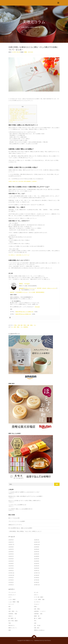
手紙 (10, 623)
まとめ (11, 122)
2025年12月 (37, 542)
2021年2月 (11, 568)
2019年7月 (11, 578)
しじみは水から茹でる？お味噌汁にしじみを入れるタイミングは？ (24, 492)
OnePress (37, 640)
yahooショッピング (52, 288)
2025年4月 (37, 552)
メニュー (58, 3)
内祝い (16, 325)
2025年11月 (11, 544)
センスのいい (37, 602)
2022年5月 (37, 563)
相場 (10, 630)
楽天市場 (39, 288)
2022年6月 (11, 563)
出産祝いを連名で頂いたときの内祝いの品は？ (19, 112)
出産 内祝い (23, 325)
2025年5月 (11, 552)
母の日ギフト (12, 625)
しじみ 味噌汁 (12, 599)
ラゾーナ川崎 (32, 292)
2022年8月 (37, 561)
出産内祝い (26, 327)
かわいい (36, 595)
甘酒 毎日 (37, 628)
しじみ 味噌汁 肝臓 (14, 602)
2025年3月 (11, 554)
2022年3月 (11, 566)
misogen (21, 288)
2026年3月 (11, 540)
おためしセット (12, 595)
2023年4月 (37, 559)
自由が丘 (12, 292)
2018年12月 (37, 585)
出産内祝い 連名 (38, 614)
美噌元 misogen (29, 52)
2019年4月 (37, 580)
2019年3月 (11, 582)
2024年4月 (11, 559)
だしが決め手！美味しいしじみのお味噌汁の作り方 (20, 509)
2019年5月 (11, 580)
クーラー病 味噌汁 (39, 597)
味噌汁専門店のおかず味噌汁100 (23, 314)
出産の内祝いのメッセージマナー (16, 120)
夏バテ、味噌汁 (38, 618)
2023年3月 (11, 561)
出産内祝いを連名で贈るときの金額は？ (18, 111)
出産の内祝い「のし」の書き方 (18, 117)
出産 (19, 325)
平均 (35, 621)
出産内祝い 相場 (13, 614)
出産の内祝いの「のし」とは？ (18, 115)
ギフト (10, 597)
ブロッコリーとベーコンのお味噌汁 (17, 521)
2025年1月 (11, 556)
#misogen (37, 307)
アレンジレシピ (12, 592)
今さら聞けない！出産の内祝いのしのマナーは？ (19, 255)
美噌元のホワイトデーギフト (15, 525)
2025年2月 (37, 554)
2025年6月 (37, 549)
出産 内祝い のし (32, 325)
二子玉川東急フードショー (21, 292)
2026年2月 (37, 540)
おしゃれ (36, 592)
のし (12, 327)
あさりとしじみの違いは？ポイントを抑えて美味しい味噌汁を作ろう (25, 500)
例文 (10, 606)
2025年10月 (37, 544)
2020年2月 (11, 571)
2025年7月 (11, 549)
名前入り (11, 616)
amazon (44, 288)
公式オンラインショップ (30, 288)
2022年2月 (37, 566)
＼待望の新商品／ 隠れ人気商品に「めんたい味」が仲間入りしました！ (25, 531)
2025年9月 (11, 547)
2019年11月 (37, 573)
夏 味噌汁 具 (12, 618)
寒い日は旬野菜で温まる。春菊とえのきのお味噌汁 (20, 528)
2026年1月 (11, 542)
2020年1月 (37, 571)
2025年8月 (37, 547)
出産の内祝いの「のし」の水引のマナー (19, 119)
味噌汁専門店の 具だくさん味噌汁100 (24, 312)
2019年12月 (11, 573)
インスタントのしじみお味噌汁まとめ (17, 505)
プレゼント (37, 604)
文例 (35, 623)
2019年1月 (11, 585)
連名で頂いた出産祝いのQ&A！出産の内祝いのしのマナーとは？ (23, 114)
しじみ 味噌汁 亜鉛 (39, 599)
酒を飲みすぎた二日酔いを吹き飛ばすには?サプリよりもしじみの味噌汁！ (26, 496)
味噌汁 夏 (37, 616)
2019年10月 (11, 575)
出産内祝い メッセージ (40, 611)
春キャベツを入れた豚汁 (14, 518)
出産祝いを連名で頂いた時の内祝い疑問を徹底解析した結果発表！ (23, 181)
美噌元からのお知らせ (39, 630)
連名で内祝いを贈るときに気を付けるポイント (19, 109)
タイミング (11, 604)
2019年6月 (37, 578)
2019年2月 (37, 582)
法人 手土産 (37, 625)
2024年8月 (37, 556)
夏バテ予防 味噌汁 (13, 621)
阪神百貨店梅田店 (40, 292)
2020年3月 (37, 568)
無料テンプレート (13, 628)
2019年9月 (37, 575)
